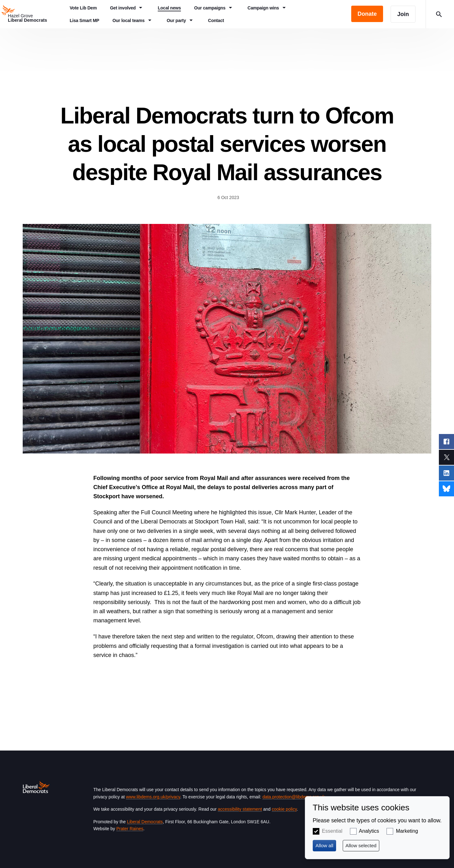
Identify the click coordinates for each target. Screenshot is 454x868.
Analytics (369, 831)
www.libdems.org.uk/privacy (153, 797)
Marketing (407, 831)
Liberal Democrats (145, 822)
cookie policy (284, 809)
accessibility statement (240, 809)
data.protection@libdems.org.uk (294, 797)
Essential (332, 831)
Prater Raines (130, 829)
